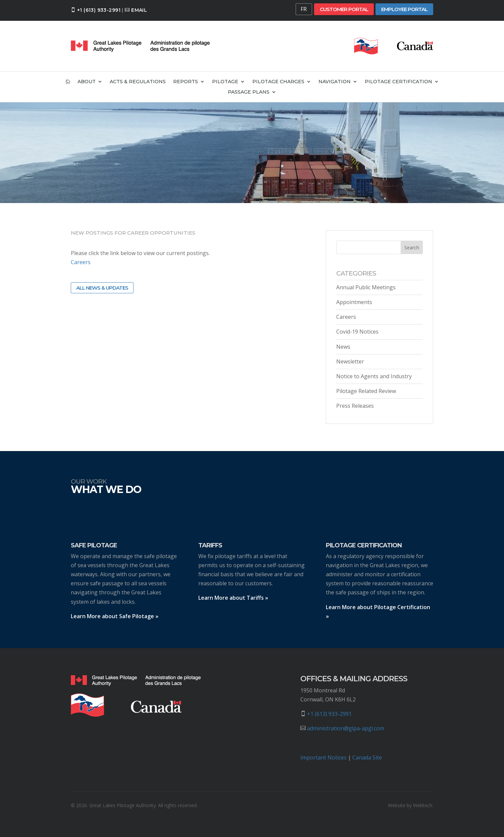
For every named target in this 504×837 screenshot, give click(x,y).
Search (412, 248)
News (343, 347)
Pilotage (225, 82)
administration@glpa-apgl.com (346, 728)
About (87, 82)
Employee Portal (404, 9)
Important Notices (323, 757)
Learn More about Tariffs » (233, 598)
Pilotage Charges (278, 82)
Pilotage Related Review (366, 391)
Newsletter (350, 361)
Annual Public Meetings (366, 287)
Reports (186, 82)
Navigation (335, 82)
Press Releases (355, 406)
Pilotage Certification (398, 82)
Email (139, 10)
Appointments (354, 302)
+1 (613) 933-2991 (99, 10)
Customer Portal (344, 9)
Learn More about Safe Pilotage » (115, 616)
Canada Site (367, 757)
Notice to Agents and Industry (374, 376)
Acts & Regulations (138, 82)
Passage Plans (249, 92)
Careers (81, 262)
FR (304, 9)
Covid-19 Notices (357, 332)
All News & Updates (102, 288)
